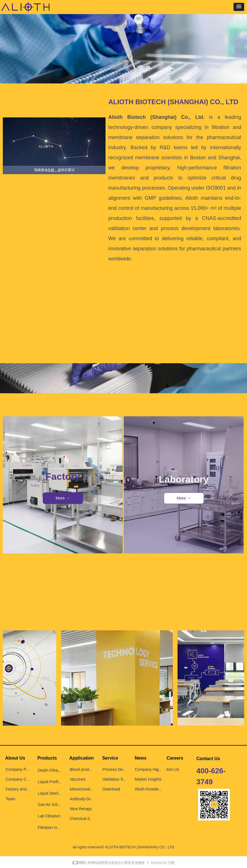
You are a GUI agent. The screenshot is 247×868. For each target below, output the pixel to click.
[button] (239, 7)
